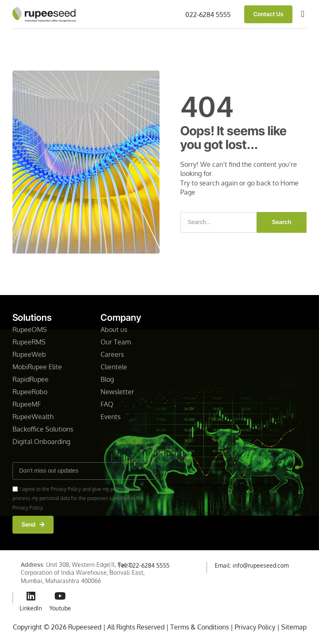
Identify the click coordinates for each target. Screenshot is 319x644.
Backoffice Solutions (43, 429)
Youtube (60, 608)
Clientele (115, 367)
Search (282, 222)
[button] (303, 14)
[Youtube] (60, 596)
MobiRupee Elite (37, 367)
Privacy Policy (256, 627)
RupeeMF (27, 404)
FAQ (107, 404)
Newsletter (118, 392)
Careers (112, 354)
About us (114, 329)
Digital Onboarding (41, 442)
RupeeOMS (30, 329)
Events (110, 417)
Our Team (116, 342)
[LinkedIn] (31, 596)
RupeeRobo (30, 392)
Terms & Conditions (200, 627)
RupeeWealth (33, 417)
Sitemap (294, 627)
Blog (107, 379)
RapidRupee (31, 379)
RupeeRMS (29, 342)
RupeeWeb (29, 354)
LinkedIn (31, 608)
